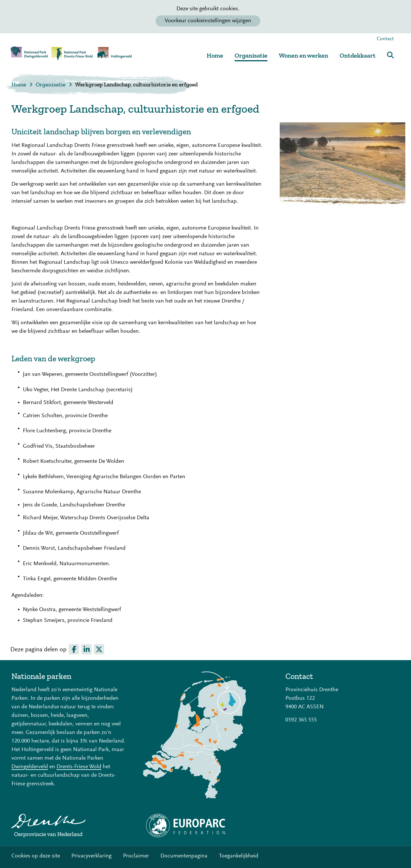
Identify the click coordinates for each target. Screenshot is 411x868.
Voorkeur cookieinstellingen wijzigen (208, 21)
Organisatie (251, 55)
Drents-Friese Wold (79, 767)
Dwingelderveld (30, 767)
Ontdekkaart (358, 55)
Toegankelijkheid (239, 856)
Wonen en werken (304, 55)
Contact (385, 39)
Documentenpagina (184, 856)
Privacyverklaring (91, 856)
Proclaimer (136, 856)
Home (215, 55)
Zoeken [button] (390, 55)
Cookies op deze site (36, 856)
